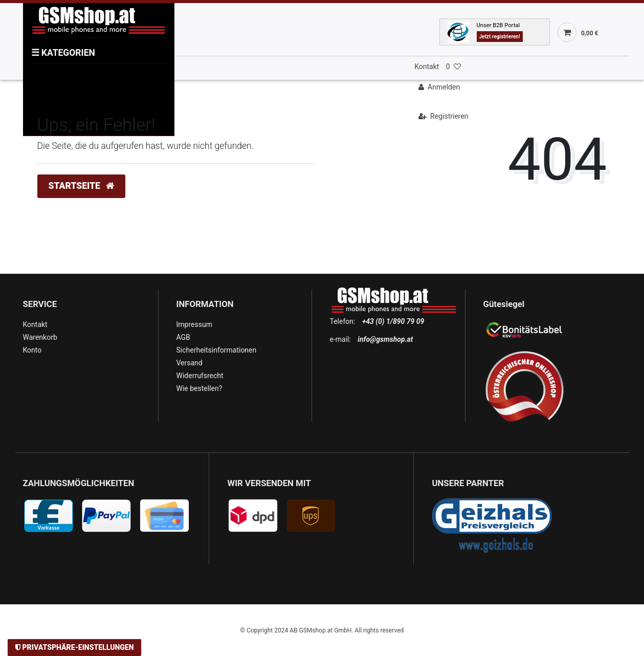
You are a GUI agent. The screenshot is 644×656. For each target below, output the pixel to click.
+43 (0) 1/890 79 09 (393, 321)
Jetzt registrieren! (500, 37)
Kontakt (427, 67)
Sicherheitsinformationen (217, 350)
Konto (32, 350)
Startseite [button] (82, 186)
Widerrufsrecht (200, 376)
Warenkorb (40, 337)
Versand (190, 363)
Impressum (194, 324)
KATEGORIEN (63, 53)
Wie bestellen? (199, 388)
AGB (183, 337)
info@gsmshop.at (385, 339)
